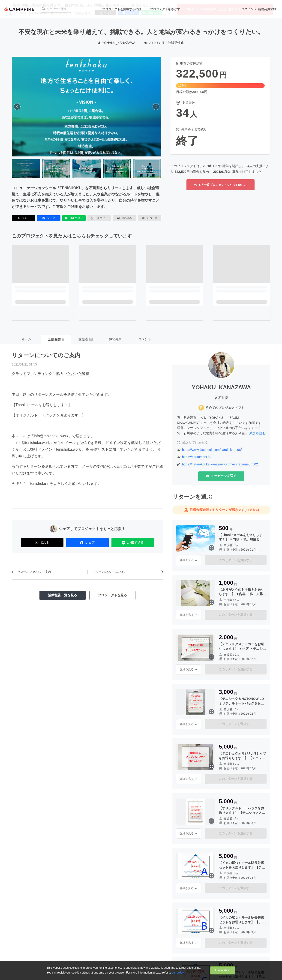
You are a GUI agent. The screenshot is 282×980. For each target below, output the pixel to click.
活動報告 (56, 339)
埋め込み (124, 218)
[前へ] (17, 107)
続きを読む (258, 433)
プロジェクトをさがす (165, 9)
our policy (178, 973)
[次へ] (156, 107)
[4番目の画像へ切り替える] (117, 169)
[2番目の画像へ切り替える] (56, 169)
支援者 (85, 339)
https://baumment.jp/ (197, 457)
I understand (223, 970)
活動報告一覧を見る (63, 595)
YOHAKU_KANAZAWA (117, 43)
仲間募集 (115, 339)
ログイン (247, 9)
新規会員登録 (267, 9)
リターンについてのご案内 (46, 355)
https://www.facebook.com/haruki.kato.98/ (212, 450)
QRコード (150, 218)
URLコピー (99, 218)
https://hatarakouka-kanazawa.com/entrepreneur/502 (220, 464)
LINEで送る (74, 218)
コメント (145, 339)
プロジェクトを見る (112, 595)
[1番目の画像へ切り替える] (26, 169)
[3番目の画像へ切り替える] (87, 169)
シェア (49, 218)
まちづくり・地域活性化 (164, 43)
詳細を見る (189, 560)
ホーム (27, 339)
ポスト (24, 218)
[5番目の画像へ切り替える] (147, 169)
